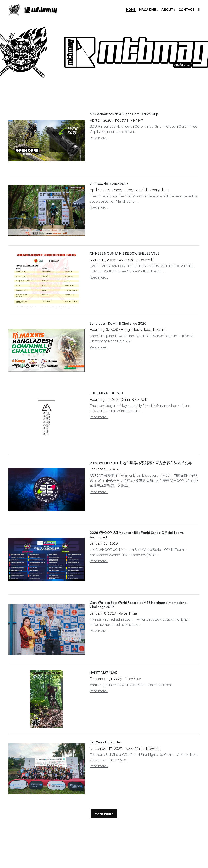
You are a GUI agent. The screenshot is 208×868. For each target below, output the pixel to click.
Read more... (99, 138)
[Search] (199, 10)
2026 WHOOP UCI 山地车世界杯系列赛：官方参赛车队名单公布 (141, 463)
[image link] (33, 9)
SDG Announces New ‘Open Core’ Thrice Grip (124, 114)
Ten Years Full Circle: (105, 743)
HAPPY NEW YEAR (103, 673)
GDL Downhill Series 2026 (109, 184)
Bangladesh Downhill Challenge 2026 (118, 324)
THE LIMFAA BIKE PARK (107, 394)
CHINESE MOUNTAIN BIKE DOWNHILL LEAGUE (125, 254)
